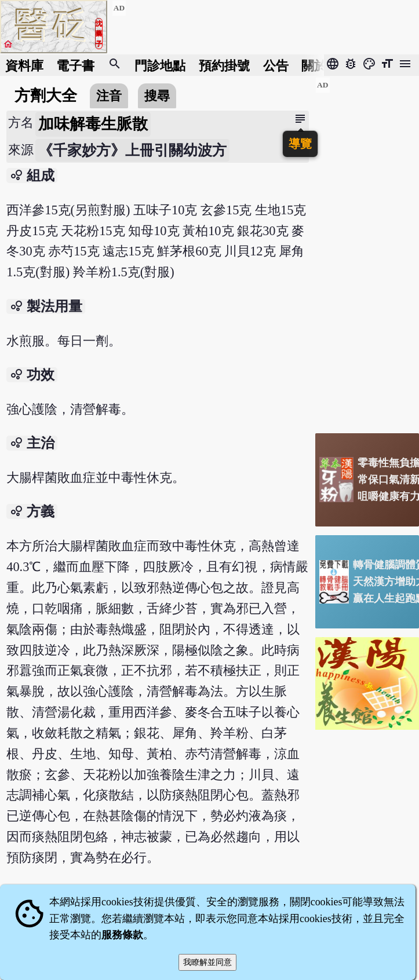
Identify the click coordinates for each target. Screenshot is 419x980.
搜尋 (157, 96)
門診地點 (160, 65)
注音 (109, 96)
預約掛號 (224, 65)
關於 (314, 65)
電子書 (75, 65)
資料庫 (24, 65)
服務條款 (122, 935)
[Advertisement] (367, 251)
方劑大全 (46, 96)
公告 (276, 65)
